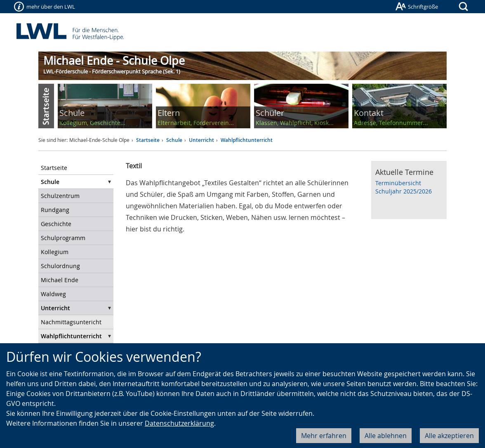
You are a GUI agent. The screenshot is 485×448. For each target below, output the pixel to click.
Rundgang (55, 210)
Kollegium (55, 252)
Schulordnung (60, 266)
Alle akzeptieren (449, 436)
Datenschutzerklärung (179, 423)
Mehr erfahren (324, 436)
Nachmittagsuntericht (71, 322)
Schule (174, 140)
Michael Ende (60, 280)
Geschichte (56, 224)
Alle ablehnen (386, 436)
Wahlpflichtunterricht (247, 140)
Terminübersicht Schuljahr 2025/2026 (404, 187)
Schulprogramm (63, 238)
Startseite (148, 140)
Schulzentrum (60, 196)
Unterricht (201, 140)
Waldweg (53, 294)
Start (46, 106)
